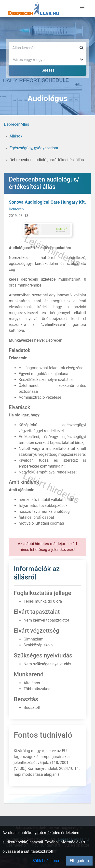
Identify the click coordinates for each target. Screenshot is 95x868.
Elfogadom (79, 861)
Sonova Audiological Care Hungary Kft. (47, 202)
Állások (16, 136)
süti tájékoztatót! (39, 851)
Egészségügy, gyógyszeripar (34, 148)
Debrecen (16, 209)
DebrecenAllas (17, 124)
